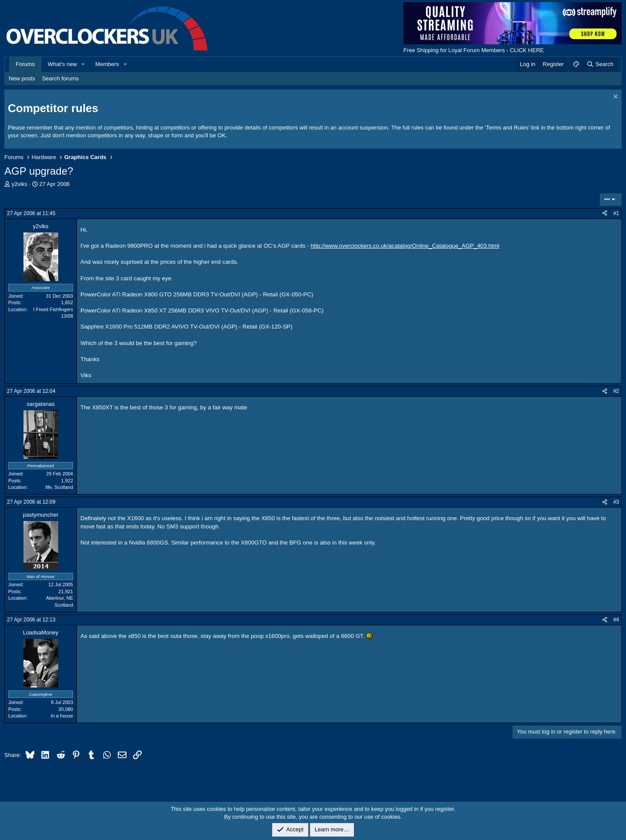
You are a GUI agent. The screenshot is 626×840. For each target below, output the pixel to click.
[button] (83, 64)
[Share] (605, 214)
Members (107, 64)
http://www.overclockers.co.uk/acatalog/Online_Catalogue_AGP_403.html (405, 246)
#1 (616, 213)
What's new (62, 64)
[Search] (600, 64)
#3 (616, 502)
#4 (616, 620)
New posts (22, 78)
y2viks (20, 184)
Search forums (61, 78)
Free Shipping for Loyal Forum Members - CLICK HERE (474, 50)
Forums (25, 64)
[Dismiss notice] (614, 98)
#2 (616, 391)
